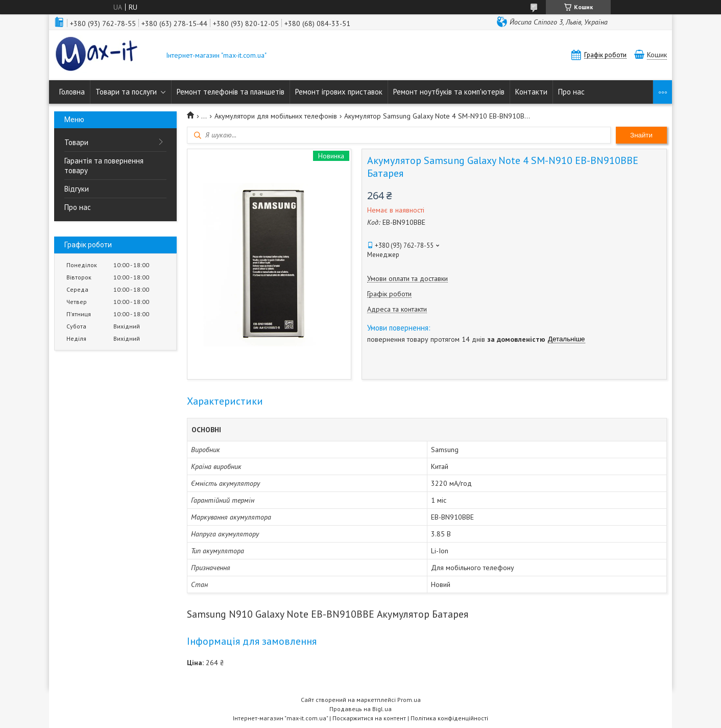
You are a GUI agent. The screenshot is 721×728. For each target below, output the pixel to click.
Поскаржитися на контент (369, 718)
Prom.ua (409, 700)
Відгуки (77, 189)
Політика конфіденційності (449, 718)
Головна (72, 92)
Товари (76, 142)
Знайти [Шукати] (641, 135)
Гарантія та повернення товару (104, 166)
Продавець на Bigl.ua (361, 709)
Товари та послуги (126, 92)
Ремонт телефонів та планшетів (231, 92)
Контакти (531, 92)
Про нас (571, 92)
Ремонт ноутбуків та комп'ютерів (449, 92)
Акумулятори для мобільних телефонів (276, 116)
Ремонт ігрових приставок (339, 92)
